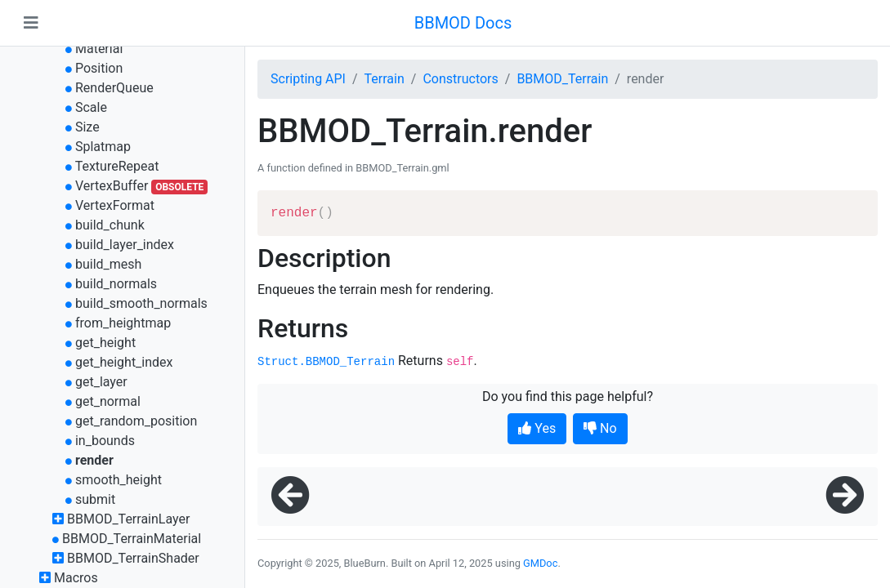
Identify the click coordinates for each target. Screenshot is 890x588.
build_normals (116, 284)
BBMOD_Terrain (562, 79)
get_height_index (124, 362)
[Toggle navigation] (31, 23)
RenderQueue (114, 88)
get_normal (108, 401)
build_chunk (110, 225)
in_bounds (105, 441)
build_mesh (108, 264)
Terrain (385, 79)
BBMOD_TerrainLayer (128, 519)
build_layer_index (125, 245)
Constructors (460, 79)
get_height (105, 343)
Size (87, 127)
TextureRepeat (117, 166)
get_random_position (136, 421)
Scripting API (308, 79)
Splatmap (103, 147)
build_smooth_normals (141, 303)
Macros (76, 578)
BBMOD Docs (463, 23)
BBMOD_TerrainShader (133, 558)
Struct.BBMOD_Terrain (326, 362)
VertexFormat (115, 205)
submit (95, 499)
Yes (537, 428)
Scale (91, 107)
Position (99, 68)
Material (99, 49)
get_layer (101, 382)
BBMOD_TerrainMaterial (132, 539)
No (600, 428)
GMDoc (540, 563)
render (94, 460)
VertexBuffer (112, 186)
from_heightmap (123, 323)
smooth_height (119, 480)
